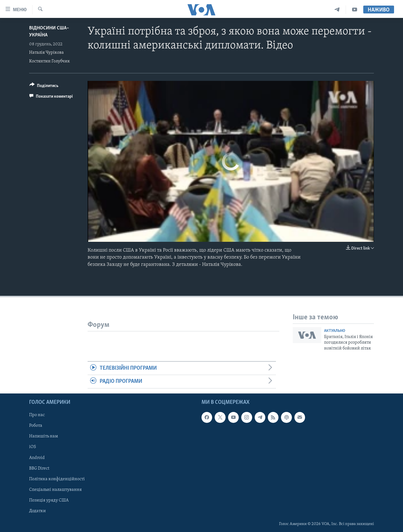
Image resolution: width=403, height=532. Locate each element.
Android (37, 458)
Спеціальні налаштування (55, 489)
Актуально (335, 331)
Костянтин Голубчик (50, 61)
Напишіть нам (44, 436)
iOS (33, 447)
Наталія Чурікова (46, 53)
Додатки (38, 511)
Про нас (37, 415)
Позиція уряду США (49, 500)
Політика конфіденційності (57, 479)
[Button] (44, 87)
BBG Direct (39, 468)
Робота (36, 426)
